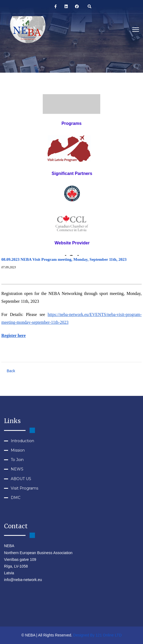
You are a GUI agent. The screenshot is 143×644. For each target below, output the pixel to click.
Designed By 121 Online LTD (97, 635)
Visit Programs (24, 488)
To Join (17, 460)
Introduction (22, 441)
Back (11, 371)
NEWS (17, 469)
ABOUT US (21, 479)
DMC (16, 498)
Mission (18, 450)
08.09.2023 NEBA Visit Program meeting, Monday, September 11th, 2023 (64, 259)
